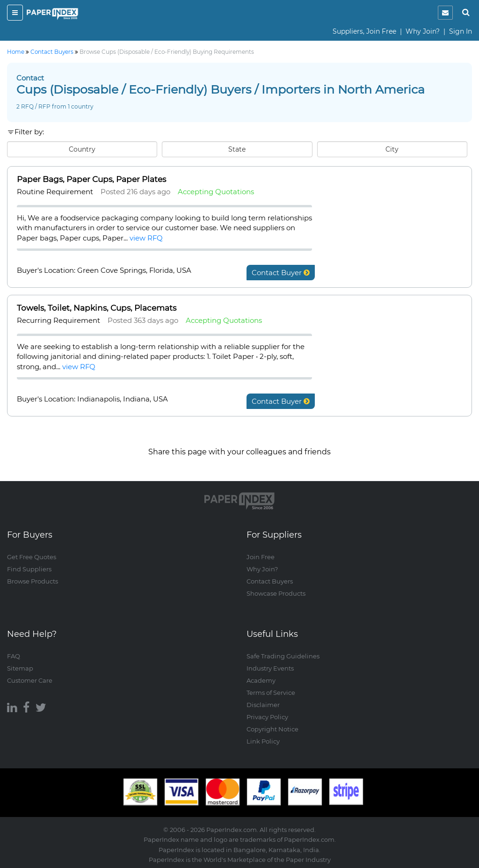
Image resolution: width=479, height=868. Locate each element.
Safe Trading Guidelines (283, 656)
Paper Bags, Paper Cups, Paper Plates (91, 179)
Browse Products (33, 581)
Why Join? (423, 31)
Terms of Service (271, 693)
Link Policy (263, 741)
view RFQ (146, 238)
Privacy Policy (267, 717)
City (392, 149)
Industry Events (270, 668)
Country (82, 149)
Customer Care (30, 680)
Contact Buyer (281, 273)
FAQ (14, 656)
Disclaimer (263, 705)
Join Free (261, 557)
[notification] (445, 13)
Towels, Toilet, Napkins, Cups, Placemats (97, 308)
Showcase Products (276, 593)
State (237, 149)
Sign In (461, 31)
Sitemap (20, 668)
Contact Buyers (270, 581)
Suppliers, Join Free (364, 31)
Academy (261, 680)
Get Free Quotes (32, 557)
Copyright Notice (272, 729)
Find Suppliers (29, 569)
